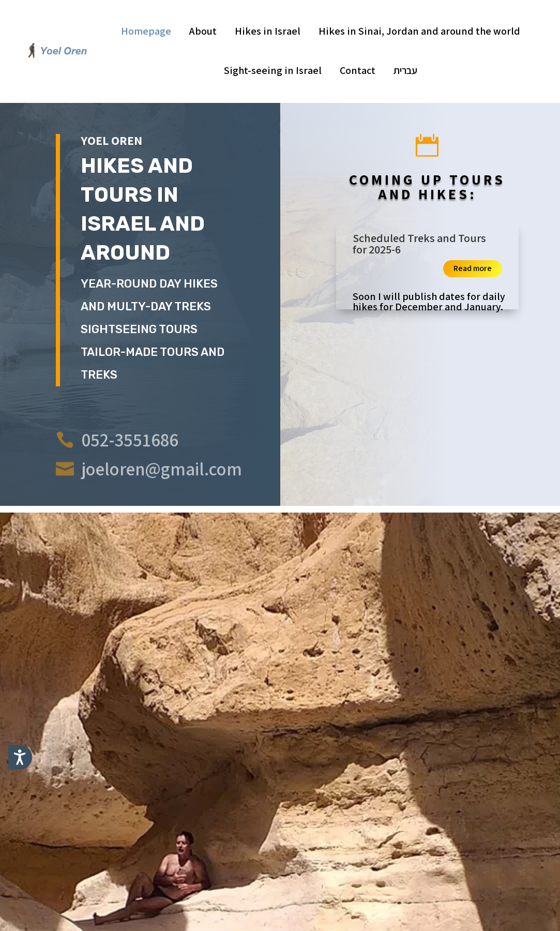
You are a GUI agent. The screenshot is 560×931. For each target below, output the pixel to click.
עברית (405, 70)
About (203, 31)
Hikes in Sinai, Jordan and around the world (419, 31)
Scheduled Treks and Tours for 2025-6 (419, 244)
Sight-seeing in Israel (273, 70)
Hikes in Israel (268, 31)
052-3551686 (130, 453)
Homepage (146, 31)
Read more (473, 268)
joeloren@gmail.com (162, 482)
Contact (358, 70)
